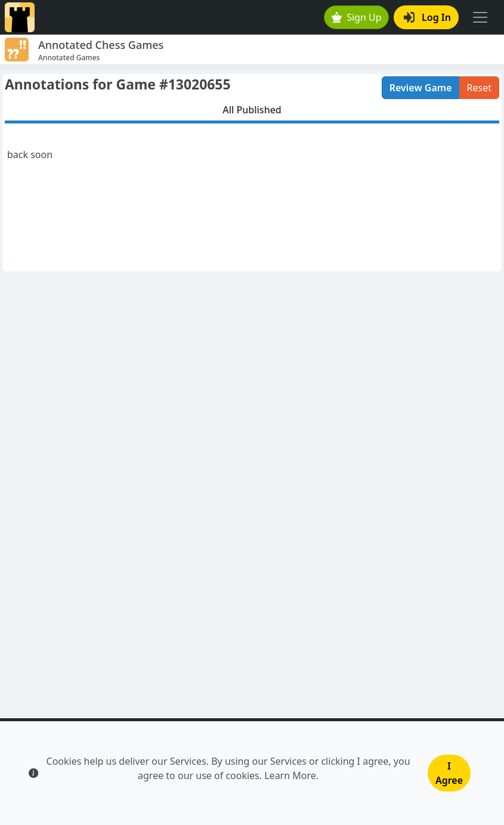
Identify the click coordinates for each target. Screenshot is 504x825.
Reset (479, 88)
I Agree (449, 773)
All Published (252, 110)
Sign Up (357, 17)
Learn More (290, 775)
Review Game (421, 88)
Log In (427, 17)
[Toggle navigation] (480, 17)
